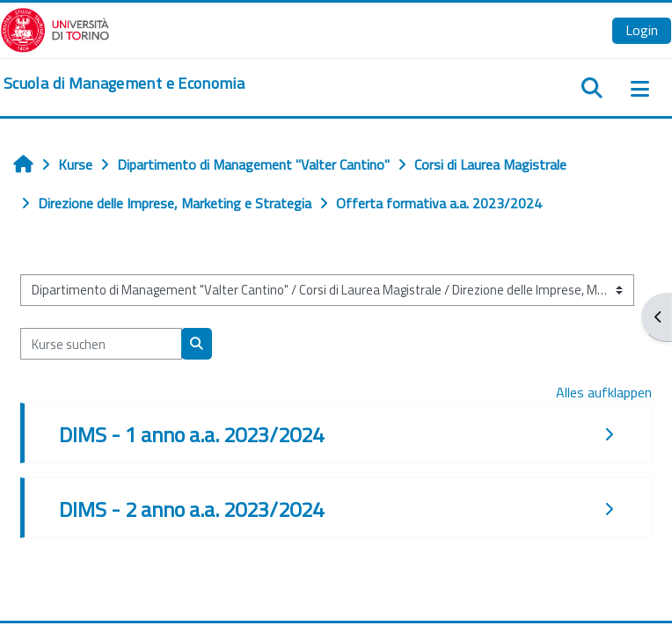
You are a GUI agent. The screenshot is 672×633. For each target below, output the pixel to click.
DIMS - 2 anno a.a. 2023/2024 (191, 509)
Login (642, 30)
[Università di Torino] (55, 28)
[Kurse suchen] (101, 344)
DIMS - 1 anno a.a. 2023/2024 (191, 434)
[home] (124, 84)
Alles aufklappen (604, 392)
